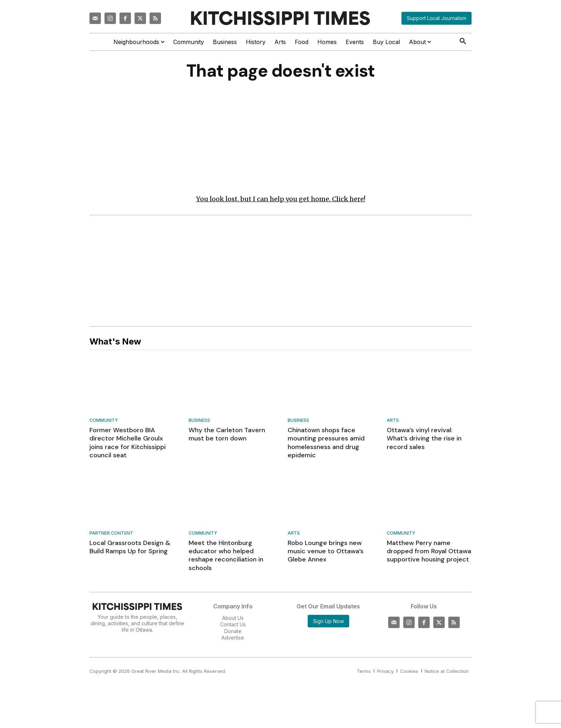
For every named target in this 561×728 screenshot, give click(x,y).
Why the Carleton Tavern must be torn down (227, 434)
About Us (233, 618)
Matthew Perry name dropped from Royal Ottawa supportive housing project (429, 551)
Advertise (233, 638)
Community (104, 421)
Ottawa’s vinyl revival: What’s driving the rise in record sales (424, 438)
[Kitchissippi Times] (280, 18)
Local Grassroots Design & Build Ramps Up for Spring (130, 547)
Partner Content (111, 533)
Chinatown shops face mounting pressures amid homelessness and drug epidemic (326, 443)
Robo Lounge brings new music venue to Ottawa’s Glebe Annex (326, 551)
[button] (463, 42)
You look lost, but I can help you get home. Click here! (281, 199)
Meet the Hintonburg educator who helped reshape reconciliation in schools (226, 555)
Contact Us (233, 624)
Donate (233, 631)
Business (199, 421)
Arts (393, 421)
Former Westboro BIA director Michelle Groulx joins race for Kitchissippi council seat (128, 443)
